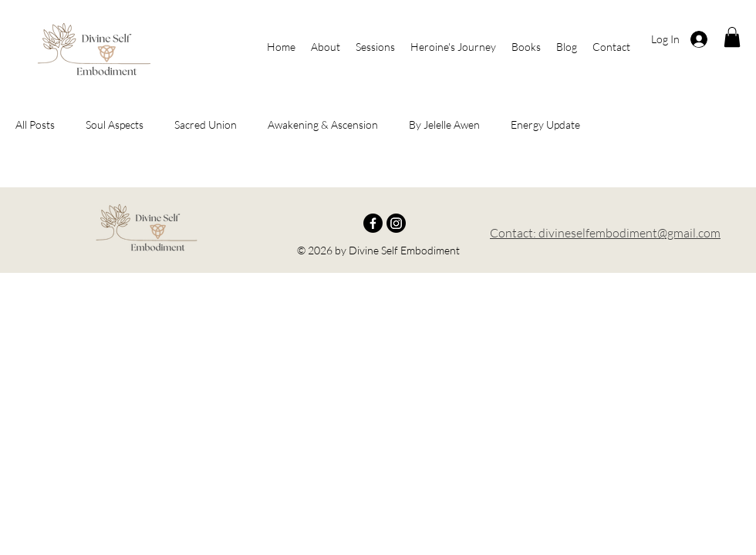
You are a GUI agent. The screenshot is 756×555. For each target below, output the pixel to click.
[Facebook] (373, 223)
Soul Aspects (115, 124)
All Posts (35, 124)
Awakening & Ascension (323, 124)
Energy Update (545, 124)
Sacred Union (206, 124)
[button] (732, 37)
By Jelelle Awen (444, 124)
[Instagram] (396, 223)
